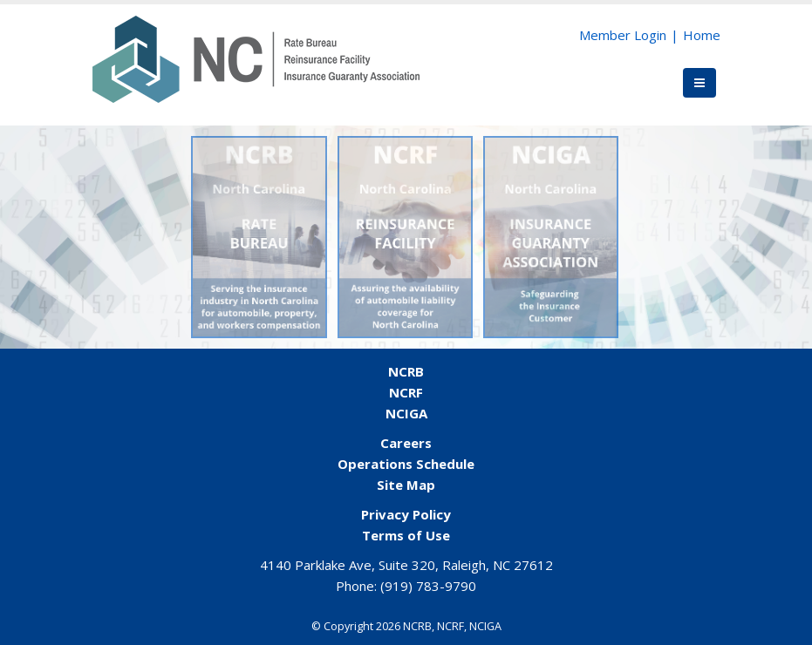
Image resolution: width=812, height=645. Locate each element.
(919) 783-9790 (428, 586)
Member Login (623, 35)
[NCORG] (256, 58)
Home (702, 35)
